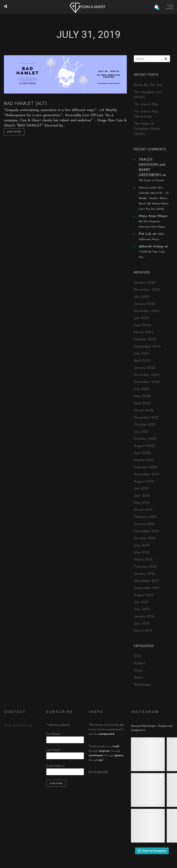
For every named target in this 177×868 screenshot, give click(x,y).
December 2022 (147, 375)
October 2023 (145, 339)
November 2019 (146, 474)
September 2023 (147, 347)
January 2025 (145, 304)
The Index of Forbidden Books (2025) (147, 129)
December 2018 (146, 531)
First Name (53, 734)
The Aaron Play (146, 104)
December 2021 (146, 418)
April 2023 (142, 361)
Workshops (142, 685)
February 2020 (146, 467)
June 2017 (142, 609)
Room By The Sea (148, 85)
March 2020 (144, 460)
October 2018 (145, 538)
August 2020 (144, 446)
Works (139, 678)
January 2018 (144, 574)
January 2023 (145, 368)
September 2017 (147, 588)
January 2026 (145, 283)
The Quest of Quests (152, 180)
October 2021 (145, 425)
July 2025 (141, 297)
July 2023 (141, 354)
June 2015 (142, 624)
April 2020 (142, 453)
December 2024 (147, 311)
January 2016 (144, 617)
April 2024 (142, 325)
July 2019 (141, 489)
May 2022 (142, 396)
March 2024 (143, 332)
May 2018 (142, 553)
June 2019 (142, 496)
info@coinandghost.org (18, 725)
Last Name (53, 750)
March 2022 (143, 411)
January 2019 (144, 524)
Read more (14, 132)
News (138, 671)
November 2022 (147, 382)
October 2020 (145, 439)
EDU (138, 656)
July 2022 (141, 389)
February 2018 (145, 567)
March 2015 (143, 631)
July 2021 (141, 432)
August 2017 (144, 595)
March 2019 (143, 510)
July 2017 (141, 602)
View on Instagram (152, 851)
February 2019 (145, 517)
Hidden (140, 663)
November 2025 (147, 290)
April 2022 (142, 403)
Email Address (55, 766)
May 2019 (142, 503)
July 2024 (141, 318)
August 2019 (144, 482)
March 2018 (143, 560)
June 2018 (142, 545)
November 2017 (146, 581)
